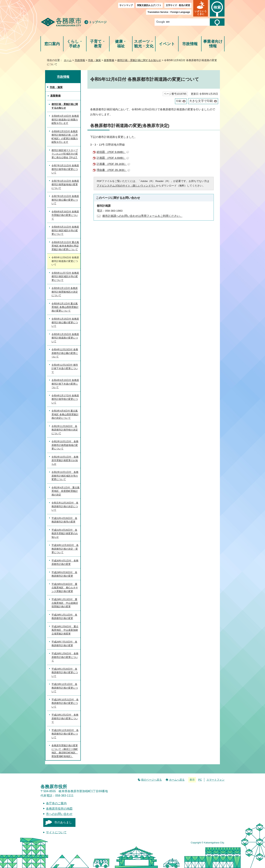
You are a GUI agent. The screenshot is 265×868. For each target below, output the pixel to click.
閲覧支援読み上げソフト (149, 5)
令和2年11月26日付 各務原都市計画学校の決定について (65, 430)
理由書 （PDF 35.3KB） (113, 170)
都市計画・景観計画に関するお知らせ (139, 60)
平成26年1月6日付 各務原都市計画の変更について (65, 657)
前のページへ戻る (151, 780)
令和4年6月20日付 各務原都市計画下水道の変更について (65, 384)
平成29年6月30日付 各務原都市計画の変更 (64, 574)
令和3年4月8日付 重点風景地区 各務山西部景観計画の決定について (65, 414)
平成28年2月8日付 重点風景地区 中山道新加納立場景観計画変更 (65, 630)
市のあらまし (63, 822)
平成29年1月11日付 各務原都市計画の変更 (64, 617)
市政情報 (190, 44)
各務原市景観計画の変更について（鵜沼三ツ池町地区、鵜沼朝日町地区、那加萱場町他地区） (65, 751)
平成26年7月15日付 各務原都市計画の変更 (64, 644)
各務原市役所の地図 (59, 809)
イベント (167, 44)
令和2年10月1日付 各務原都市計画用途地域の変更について (65, 445)
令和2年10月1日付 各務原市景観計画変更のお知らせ (65, 460)
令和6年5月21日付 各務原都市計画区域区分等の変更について (65, 230)
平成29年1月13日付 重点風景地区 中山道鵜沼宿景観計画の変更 (65, 603)
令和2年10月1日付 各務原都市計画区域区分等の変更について (65, 476)
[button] (201, 8)
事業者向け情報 (213, 44)
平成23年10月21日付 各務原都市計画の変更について (65, 703)
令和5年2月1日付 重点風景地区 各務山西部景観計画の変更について (65, 307)
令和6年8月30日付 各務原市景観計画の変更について (65, 215)
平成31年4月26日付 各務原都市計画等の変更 (64, 520)
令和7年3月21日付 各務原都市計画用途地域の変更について (65, 185)
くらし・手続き (75, 44)
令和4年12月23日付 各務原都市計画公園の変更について (65, 353)
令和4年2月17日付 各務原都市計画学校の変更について (65, 399)
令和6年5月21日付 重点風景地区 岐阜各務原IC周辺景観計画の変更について (65, 246)
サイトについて (56, 832)
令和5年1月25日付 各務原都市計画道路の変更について (65, 338)
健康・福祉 (121, 44)
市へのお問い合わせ (59, 814)
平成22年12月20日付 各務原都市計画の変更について (65, 734)
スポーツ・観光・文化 (144, 44)
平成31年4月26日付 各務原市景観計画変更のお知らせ (65, 534)
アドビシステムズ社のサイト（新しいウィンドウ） (126, 186)
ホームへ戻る (177, 780)
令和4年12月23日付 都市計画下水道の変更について (65, 368)
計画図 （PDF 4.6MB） (113, 158)
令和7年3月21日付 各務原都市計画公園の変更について (65, 200)
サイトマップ (126, 5)
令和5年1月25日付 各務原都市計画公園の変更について (65, 322)
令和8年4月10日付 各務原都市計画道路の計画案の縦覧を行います (65, 120)
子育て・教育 (98, 44)
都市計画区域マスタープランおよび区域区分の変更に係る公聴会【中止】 (65, 154)
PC (200, 780)
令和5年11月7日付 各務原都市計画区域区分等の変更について (65, 276)
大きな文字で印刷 (201, 101)
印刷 (179, 101)
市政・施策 (94, 60)
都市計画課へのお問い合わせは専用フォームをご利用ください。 (142, 216)
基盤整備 (109, 60)
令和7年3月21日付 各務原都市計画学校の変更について (65, 169)
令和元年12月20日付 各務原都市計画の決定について (65, 506)
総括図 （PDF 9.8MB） (113, 152)
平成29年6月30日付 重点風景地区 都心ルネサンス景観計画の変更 (65, 588)
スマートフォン (215, 780)
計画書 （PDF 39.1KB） (113, 164)
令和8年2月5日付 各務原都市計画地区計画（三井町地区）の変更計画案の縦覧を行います (65, 137)
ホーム (68, 60)
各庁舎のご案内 (56, 803)
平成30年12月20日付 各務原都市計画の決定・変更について (65, 549)
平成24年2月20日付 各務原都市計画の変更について (65, 672)
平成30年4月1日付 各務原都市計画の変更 (65, 562)
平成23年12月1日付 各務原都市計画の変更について (65, 688)
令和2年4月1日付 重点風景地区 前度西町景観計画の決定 (66, 491)
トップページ (98, 22)
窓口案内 (52, 44)
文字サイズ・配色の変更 (178, 5)
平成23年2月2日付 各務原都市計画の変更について (65, 718)
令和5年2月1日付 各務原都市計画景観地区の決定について (65, 292)
